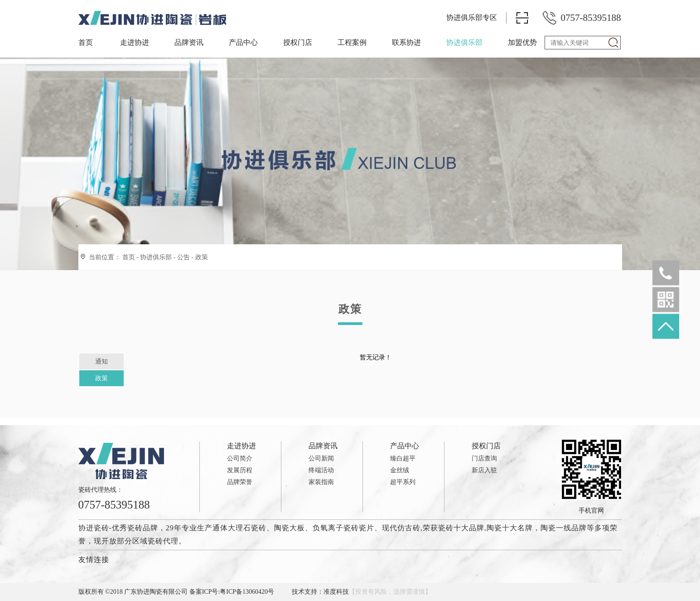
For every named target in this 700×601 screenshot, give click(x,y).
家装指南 (321, 482)
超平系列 (403, 482)
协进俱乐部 (464, 42)
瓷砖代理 (163, 541)
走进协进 (135, 42)
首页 (86, 42)
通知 (101, 361)
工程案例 (352, 42)
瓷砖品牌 (143, 528)
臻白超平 (403, 458)
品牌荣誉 (240, 482)
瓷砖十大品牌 (461, 528)
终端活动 (321, 470)
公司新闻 (321, 458)
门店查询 (484, 458)
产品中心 (243, 42)
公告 (183, 257)
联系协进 (406, 42)
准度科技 (336, 592)
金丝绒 (400, 470)
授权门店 (298, 42)
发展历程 (240, 470)
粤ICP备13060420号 (247, 592)
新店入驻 (484, 470)
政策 (202, 257)
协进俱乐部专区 (472, 17)
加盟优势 (522, 42)
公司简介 (240, 458)
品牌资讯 (189, 42)
